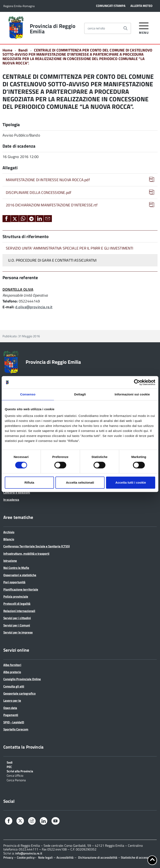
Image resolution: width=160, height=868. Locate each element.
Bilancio (9, 539)
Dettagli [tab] (80, 394)
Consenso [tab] (28, 394)
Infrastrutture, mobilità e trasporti (26, 554)
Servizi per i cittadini (17, 618)
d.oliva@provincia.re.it (34, 307)
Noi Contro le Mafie (16, 568)
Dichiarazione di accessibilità (98, 857)
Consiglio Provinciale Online (22, 679)
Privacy (8, 857)
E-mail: (8, 307)
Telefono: (10, 301)
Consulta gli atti (14, 686)
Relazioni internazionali (19, 611)
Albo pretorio (12, 672)
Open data (10, 708)
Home (7, 50)
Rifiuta (29, 482)
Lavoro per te (12, 701)
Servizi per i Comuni (17, 625)
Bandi (23, 50)
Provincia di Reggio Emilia (53, 29)
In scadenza (11, 500)
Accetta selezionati (80, 482)
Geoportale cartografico (19, 693)
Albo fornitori (12, 665)
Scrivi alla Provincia (20, 771)
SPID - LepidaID (14, 722)
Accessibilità (65, 857)
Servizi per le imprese (18, 632)
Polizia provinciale (16, 596)
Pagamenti (11, 715)
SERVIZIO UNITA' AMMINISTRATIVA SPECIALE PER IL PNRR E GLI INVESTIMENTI (70, 248)
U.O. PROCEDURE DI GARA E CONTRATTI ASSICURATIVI (52, 260)
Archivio (9, 532)
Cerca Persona (16, 780)
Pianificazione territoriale (21, 589)
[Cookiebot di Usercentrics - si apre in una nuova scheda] (137, 382)
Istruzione (10, 561)
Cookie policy (26, 857)
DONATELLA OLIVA (18, 289)
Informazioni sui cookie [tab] (132, 394)
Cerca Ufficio (15, 775)
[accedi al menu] (144, 28)
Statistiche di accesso (135, 857)
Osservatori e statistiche (20, 575)
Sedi (10, 762)
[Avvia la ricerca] (125, 28)
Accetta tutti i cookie (131, 482)
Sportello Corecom (16, 729)
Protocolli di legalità (17, 604)
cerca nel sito (96, 28)
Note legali (45, 857)
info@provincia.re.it (29, 853)
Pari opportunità (14, 582)
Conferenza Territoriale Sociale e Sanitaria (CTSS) (37, 546)
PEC (9, 766)
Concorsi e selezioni (17, 492)
